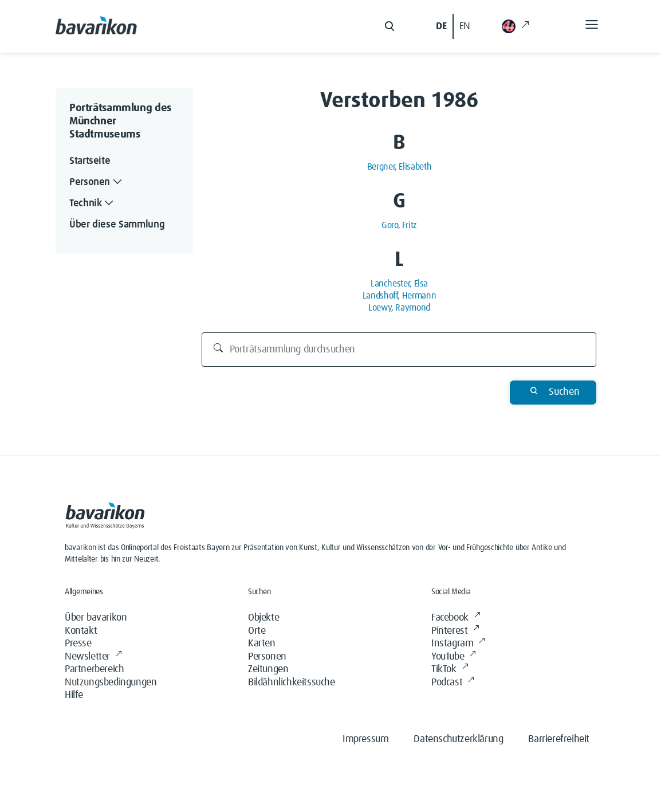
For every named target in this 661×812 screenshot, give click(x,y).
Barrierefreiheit (559, 739)
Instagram (458, 644)
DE (441, 26)
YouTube (454, 657)
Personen (267, 657)
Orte (257, 631)
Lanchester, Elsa (399, 284)
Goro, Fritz (399, 225)
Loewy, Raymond (399, 308)
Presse (78, 644)
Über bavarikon (96, 618)
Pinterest (455, 631)
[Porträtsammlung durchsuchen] (399, 350)
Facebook (456, 618)
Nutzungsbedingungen (111, 682)
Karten (262, 644)
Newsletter (93, 657)
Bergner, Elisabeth (400, 167)
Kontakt (81, 631)
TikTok (450, 670)
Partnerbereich (94, 669)
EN (465, 26)
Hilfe (74, 695)
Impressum (365, 739)
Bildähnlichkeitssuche (292, 682)
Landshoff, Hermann (400, 296)
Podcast (453, 683)
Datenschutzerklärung (458, 739)
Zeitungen (268, 669)
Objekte (263, 618)
